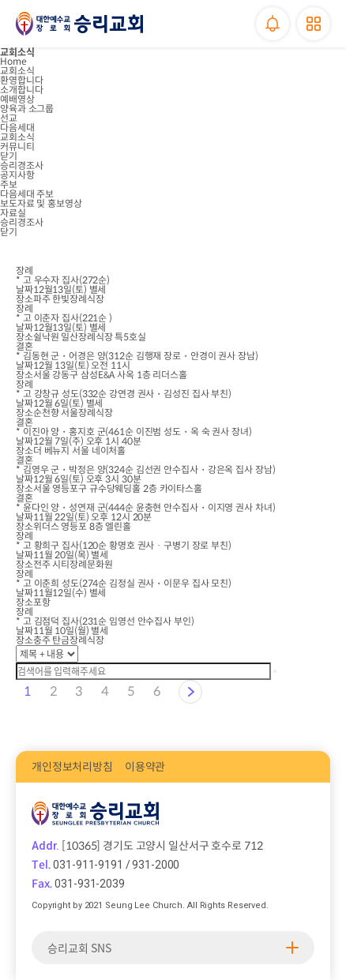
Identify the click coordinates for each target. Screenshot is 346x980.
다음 (190, 692)
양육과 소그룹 (27, 109)
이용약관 (145, 767)
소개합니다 (21, 90)
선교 (9, 118)
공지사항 (17, 175)
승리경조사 (21, 165)
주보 (9, 184)
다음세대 (17, 128)
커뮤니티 (17, 146)
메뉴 (314, 24)
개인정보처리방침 (72, 767)
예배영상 (17, 99)
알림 (273, 24)
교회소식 (17, 71)
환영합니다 (21, 80)
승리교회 (79, 24)
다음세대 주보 (27, 194)
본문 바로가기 (0, 0)
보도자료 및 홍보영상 (41, 203)
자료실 (13, 213)
